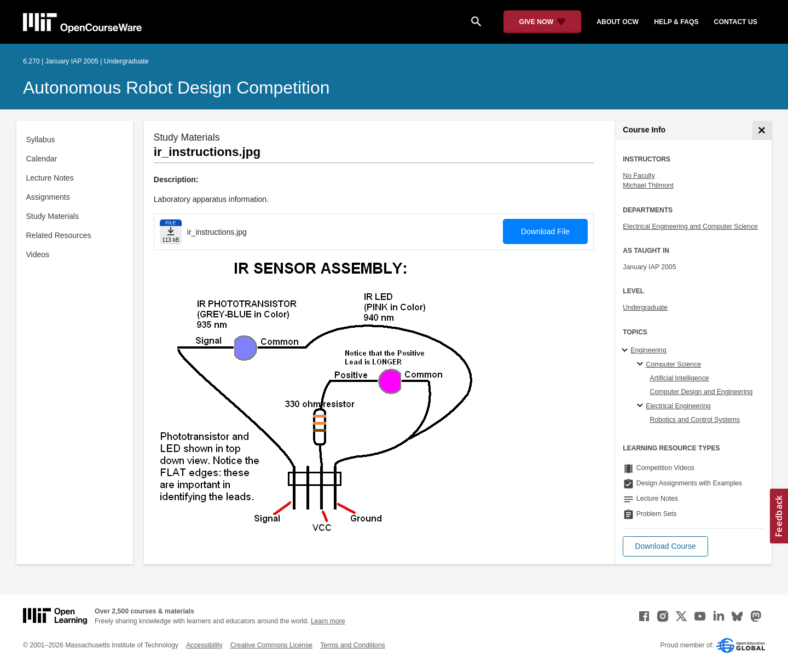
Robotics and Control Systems (695, 420)
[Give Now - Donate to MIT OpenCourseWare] (543, 22)
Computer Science (673, 364)
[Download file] (171, 232)
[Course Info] (762, 131)
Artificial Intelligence (679, 378)
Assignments (48, 197)
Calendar (42, 159)
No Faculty (639, 176)
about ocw (618, 22)
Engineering (648, 350)
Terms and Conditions (352, 645)
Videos (38, 254)
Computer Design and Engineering (701, 392)
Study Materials (53, 216)
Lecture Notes (50, 178)
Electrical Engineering (678, 406)
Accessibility (204, 645)
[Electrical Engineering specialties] (642, 406)
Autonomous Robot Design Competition (176, 88)
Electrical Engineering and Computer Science (690, 227)
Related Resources (59, 235)
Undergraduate (645, 308)
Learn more (328, 621)
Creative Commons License (271, 645)
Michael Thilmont (648, 186)
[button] (665, 546)
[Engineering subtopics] (626, 351)
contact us (736, 22)
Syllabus (41, 140)
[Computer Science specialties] (642, 364)
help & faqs (676, 22)
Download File (545, 231)
